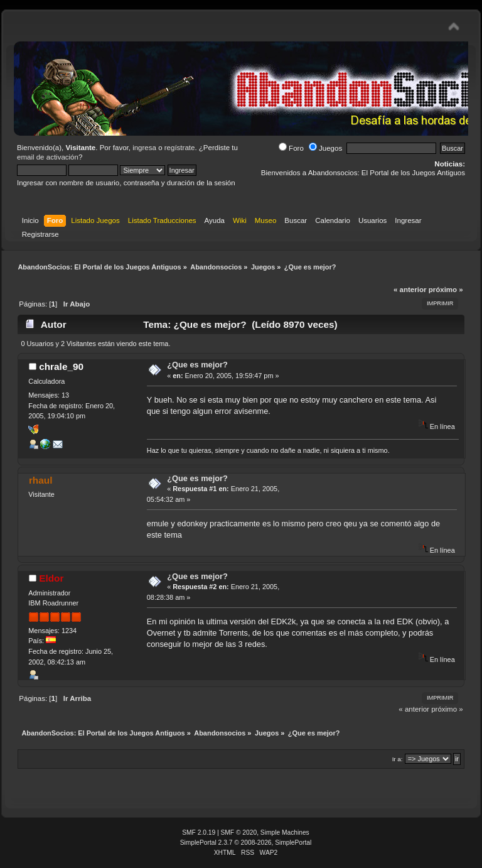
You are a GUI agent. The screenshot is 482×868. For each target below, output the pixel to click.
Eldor (51, 578)
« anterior (410, 290)
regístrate (180, 148)
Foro (291, 148)
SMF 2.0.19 (199, 833)
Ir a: (398, 759)
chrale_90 (61, 366)
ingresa (144, 148)
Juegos (325, 148)
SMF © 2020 (239, 833)
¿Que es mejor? (197, 365)
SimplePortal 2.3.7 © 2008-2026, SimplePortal (246, 843)
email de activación (48, 157)
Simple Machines (285, 833)
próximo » (446, 290)
